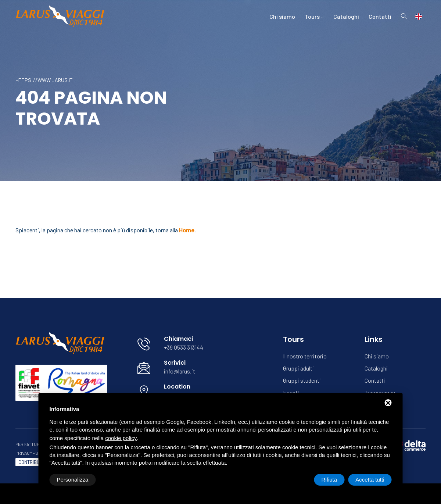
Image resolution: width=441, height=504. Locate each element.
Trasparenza (380, 392)
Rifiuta (329, 480)
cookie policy (121, 438)
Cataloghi (346, 16)
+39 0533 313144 (184, 347)
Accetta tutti (370, 480)
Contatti (380, 16)
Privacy (24, 453)
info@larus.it (180, 371)
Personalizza (73, 480)
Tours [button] (314, 16)
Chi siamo (282, 16)
